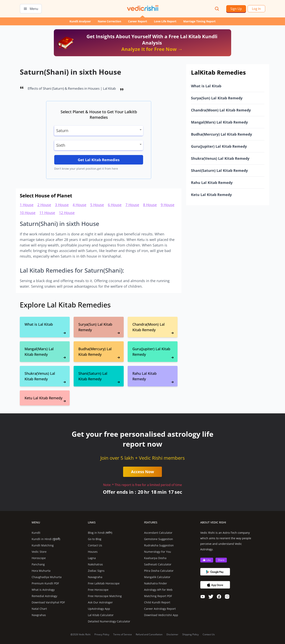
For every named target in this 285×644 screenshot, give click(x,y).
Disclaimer (172, 634)
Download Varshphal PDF (48, 602)
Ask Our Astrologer (100, 602)
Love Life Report (165, 21)
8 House (150, 205)
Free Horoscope (98, 590)
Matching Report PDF (158, 596)
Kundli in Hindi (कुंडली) (46, 539)
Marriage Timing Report (199, 21)
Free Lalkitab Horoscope (104, 583)
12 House (67, 213)
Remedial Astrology (44, 596)
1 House (27, 205)
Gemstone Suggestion (159, 539)
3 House (62, 205)
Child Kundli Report (157, 602)
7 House (132, 205)
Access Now (142, 472)
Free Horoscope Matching (105, 596)
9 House (168, 205)
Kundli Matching (43, 545)
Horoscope (39, 558)
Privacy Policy (102, 634)
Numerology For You (158, 552)
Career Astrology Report (160, 609)
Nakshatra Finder (156, 583)
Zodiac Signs (96, 571)
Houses (93, 552)
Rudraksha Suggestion (159, 545)
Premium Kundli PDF (45, 583)
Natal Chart (39, 609)
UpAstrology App (99, 609)
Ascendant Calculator (158, 533)
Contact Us (95, 545)
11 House (47, 213)
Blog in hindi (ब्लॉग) (100, 533)
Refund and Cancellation (149, 634)
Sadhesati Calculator (158, 564)
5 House (97, 205)
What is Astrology (43, 590)
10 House (28, 213)
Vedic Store (39, 552)
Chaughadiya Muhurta (47, 577)
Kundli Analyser (80, 21)
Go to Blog (95, 539)
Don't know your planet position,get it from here (86, 169)
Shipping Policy (190, 634)
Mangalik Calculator (157, 577)
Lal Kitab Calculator (101, 615)
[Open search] (217, 9)
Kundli (36, 533)
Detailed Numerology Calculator (109, 621)
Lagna (92, 558)
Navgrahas (39, 615)
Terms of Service (123, 634)
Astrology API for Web (158, 590)
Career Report (138, 21)
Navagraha (95, 577)
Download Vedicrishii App (161, 615)
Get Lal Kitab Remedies (99, 160)
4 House (79, 205)
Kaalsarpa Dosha (155, 558)
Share (221, 560)
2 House (44, 205)
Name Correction (109, 21)
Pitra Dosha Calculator (159, 571)
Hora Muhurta (41, 571)
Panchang (38, 564)
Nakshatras (95, 564)
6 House (115, 205)
